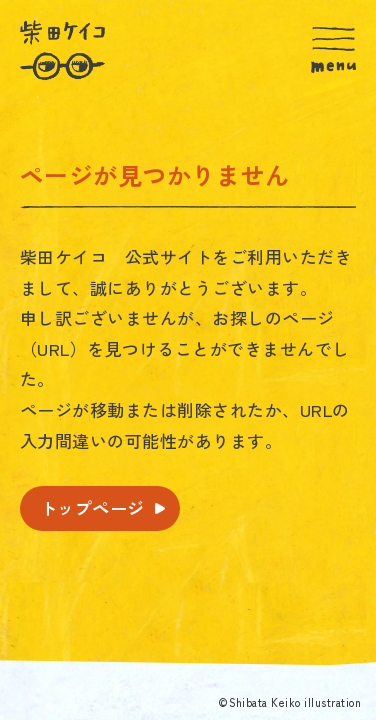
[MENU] (333, 50)
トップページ (92, 507)
